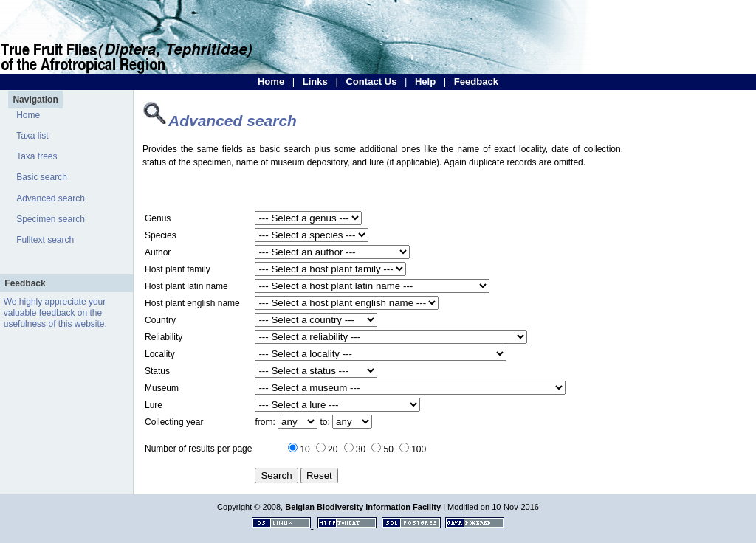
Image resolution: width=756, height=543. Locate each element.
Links (315, 82)
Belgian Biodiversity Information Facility (363, 507)
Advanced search (51, 198)
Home (271, 82)
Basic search (42, 177)
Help (425, 82)
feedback (57, 313)
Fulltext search (45, 240)
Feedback (476, 82)
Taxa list (32, 136)
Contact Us (371, 82)
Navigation (35, 100)
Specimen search (51, 219)
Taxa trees (37, 156)
